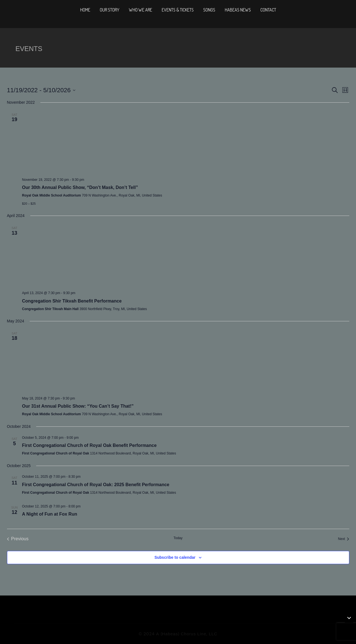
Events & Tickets (178, 10)
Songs (209, 10)
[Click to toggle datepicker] (41, 90)
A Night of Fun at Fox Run (50, 514)
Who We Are (141, 10)
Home (85, 10)
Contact (268, 10)
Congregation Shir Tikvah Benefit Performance (72, 301)
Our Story (110, 10)
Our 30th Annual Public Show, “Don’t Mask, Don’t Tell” (80, 187)
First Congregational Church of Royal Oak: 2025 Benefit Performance (96, 485)
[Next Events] (344, 539)
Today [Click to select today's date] (178, 538)
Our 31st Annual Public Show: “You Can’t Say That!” (78, 406)
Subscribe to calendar (175, 557)
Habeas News (238, 10)
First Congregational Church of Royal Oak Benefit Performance (89, 445)
